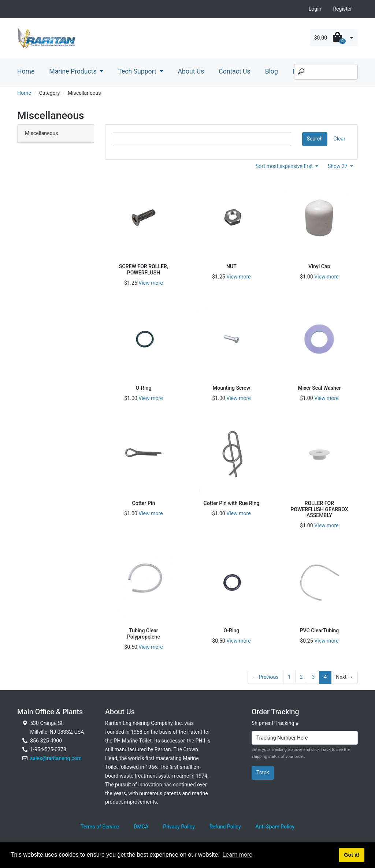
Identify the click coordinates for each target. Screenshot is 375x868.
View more (151, 283)
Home (26, 71)
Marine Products (74, 71)
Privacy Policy (179, 827)
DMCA (141, 827)
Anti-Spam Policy (275, 827)
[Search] (326, 72)
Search (315, 139)
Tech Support (138, 71)
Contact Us (234, 71)
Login (315, 9)
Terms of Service (100, 827)
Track (263, 772)
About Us (191, 71)
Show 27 (338, 166)
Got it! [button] (352, 855)
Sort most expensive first (285, 166)
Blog (272, 71)
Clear (339, 139)
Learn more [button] (237, 855)
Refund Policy (225, 827)
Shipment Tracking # (275, 723)
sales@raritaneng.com (56, 758)
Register (342, 9)
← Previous (266, 677)
